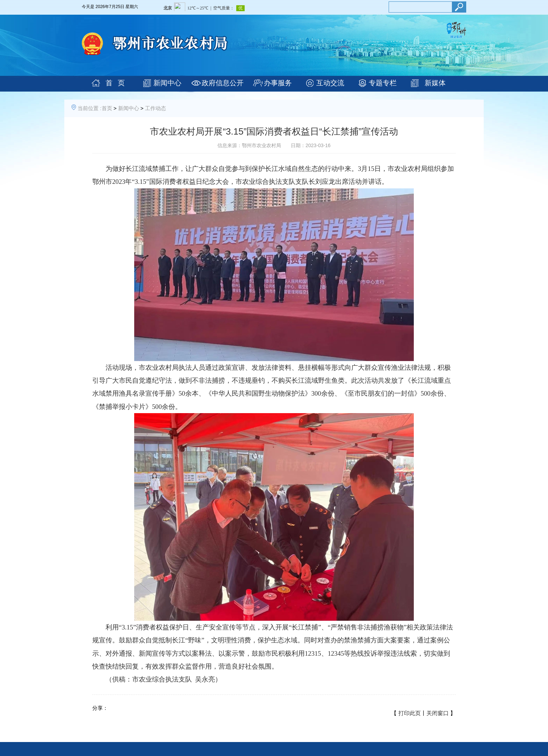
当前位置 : (89, 108)
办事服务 (278, 83)
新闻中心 (167, 83)
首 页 (115, 83)
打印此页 (410, 713)
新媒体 (435, 83)
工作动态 (156, 108)
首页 (107, 108)
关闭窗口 (438, 713)
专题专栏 (383, 83)
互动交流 (330, 83)
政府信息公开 (223, 83)
